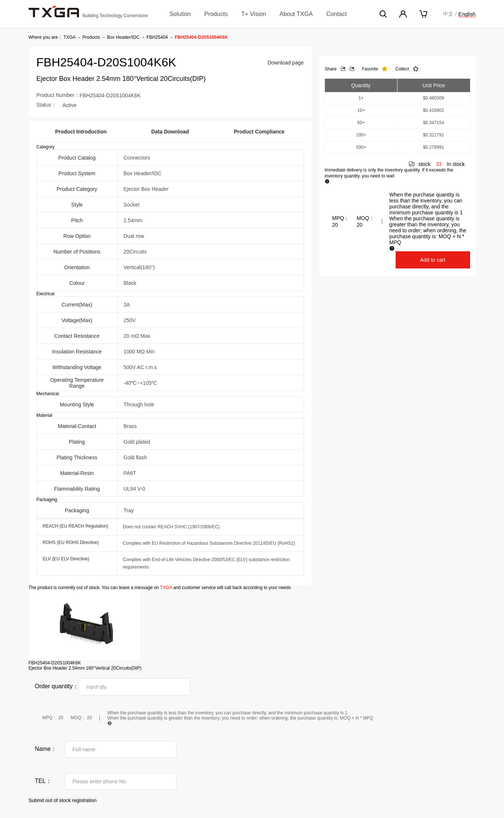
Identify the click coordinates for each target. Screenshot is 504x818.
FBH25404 (157, 37)
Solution (180, 14)
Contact (337, 14)
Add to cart (433, 260)
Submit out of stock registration (63, 800)
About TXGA (296, 14)
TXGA (69, 37)
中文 (448, 14)
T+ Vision (253, 14)
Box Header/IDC (123, 37)
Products (216, 14)
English (467, 14)
